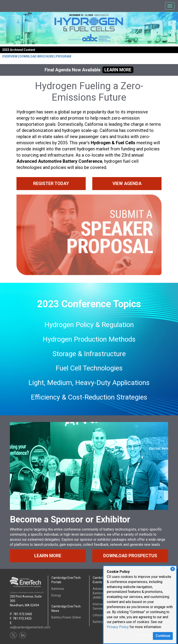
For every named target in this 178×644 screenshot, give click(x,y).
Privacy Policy (118, 627)
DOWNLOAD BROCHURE (37, 56)
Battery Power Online (66, 617)
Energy (56, 595)
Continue (163, 636)
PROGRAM (64, 56)
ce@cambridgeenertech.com (30, 627)
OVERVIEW (10, 56)
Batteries (58, 589)
